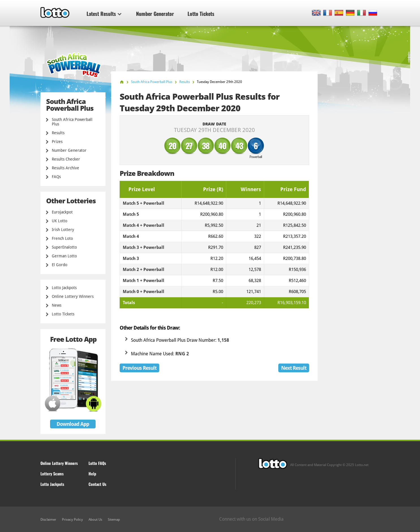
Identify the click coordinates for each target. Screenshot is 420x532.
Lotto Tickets (201, 14)
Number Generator (155, 14)
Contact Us (97, 484)
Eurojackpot (62, 212)
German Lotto (64, 256)
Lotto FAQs (97, 463)
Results (58, 133)
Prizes (57, 142)
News (57, 305)
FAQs (56, 177)
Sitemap (114, 520)
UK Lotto (60, 221)
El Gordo (60, 265)
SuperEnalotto (64, 247)
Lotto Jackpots (64, 288)
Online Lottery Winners (73, 296)
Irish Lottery (63, 230)
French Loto (62, 238)
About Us (95, 520)
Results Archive (65, 168)
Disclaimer (48, 520)
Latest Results (104, 14)
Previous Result (139, 368)
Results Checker (66, 159)
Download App (73, 424)
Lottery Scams (52, 474)
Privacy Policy (72, 520)
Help (92, 474)
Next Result (294, 368)
